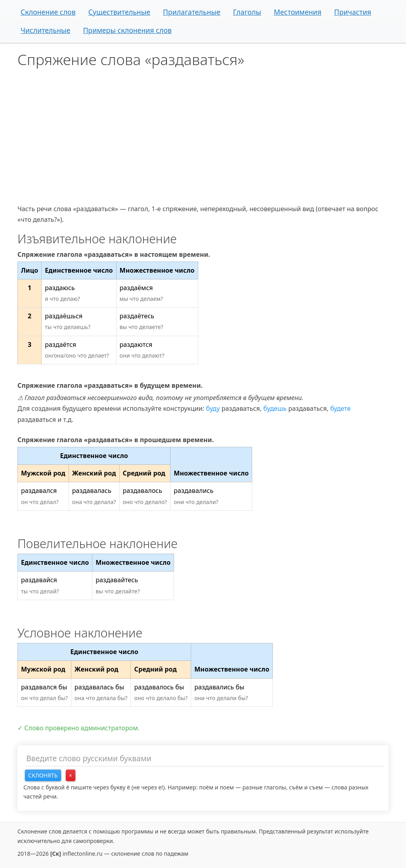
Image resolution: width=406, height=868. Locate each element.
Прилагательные (192, 12)
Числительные (45, 30)
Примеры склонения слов (127, 30)
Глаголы (247, 12)
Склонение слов (48, 12)
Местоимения (298, 12)
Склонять (43, 775)
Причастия (353, 12)
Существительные (119, 12)
